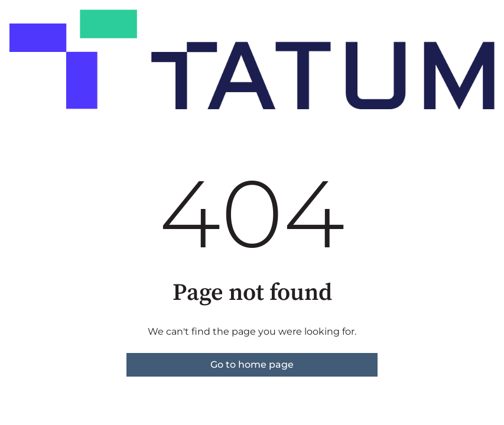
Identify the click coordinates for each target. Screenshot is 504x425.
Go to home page (252, 364)
